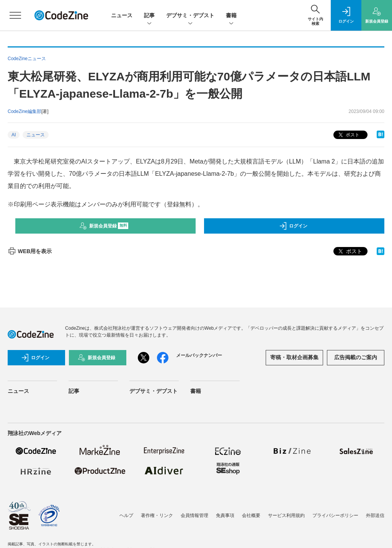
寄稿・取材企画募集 (294, 357)
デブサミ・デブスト (190, 16)
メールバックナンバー (199, 355)
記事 (149, 16)
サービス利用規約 (286, 515)
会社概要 (251, 515)
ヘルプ (126, 515)
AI (14, 135)
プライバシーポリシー (335, 515)
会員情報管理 (194, 515)
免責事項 (225, 515)
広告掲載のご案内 (356, 357)
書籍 (231, 16)
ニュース (122, 15)
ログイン (293, 226)
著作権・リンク (157, 515)
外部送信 (375, 515)
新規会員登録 (104, 226)
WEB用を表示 (30, 251)
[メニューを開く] (15, 15)
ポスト (348, 135)
